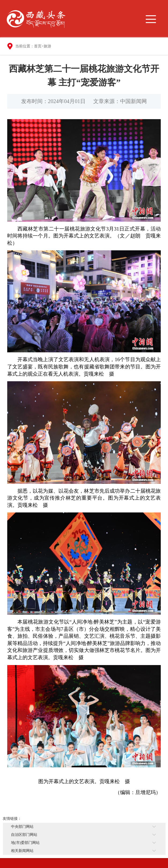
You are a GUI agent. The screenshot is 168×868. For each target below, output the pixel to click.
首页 (38, 46)
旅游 (47, 46)
